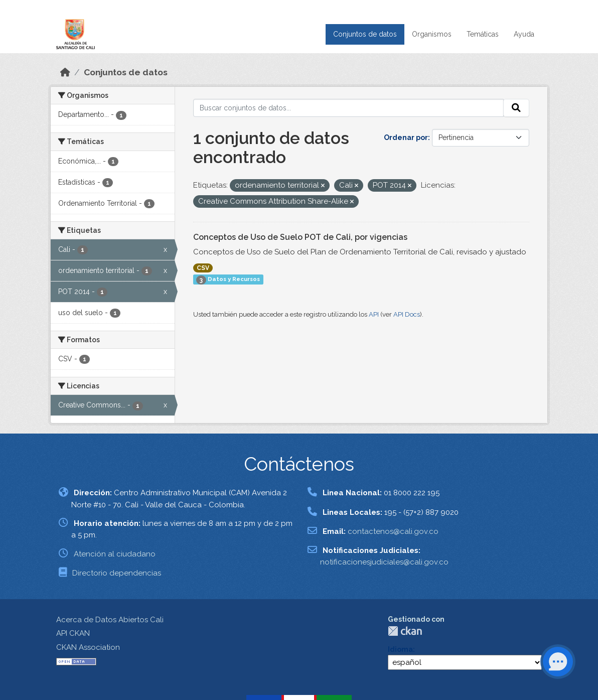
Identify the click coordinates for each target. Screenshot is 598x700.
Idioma (400, 649)
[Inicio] (65, 72)
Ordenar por (406, 137)
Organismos (432, 34)
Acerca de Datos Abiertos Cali (110, 620)
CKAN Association (88, 647)
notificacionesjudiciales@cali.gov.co (384, 562)
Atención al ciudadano (115, 554)
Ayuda (524, 34)
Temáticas (483, 34)
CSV (203, 268)
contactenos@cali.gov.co (393, 531)
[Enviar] (516, 108)
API (374, 314)
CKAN (405, 631)
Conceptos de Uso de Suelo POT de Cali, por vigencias (300, 237)
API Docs (407, 314)
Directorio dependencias (117, 573)
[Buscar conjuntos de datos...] (349, 108)
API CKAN (73, 633)
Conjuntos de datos (365, 34)
